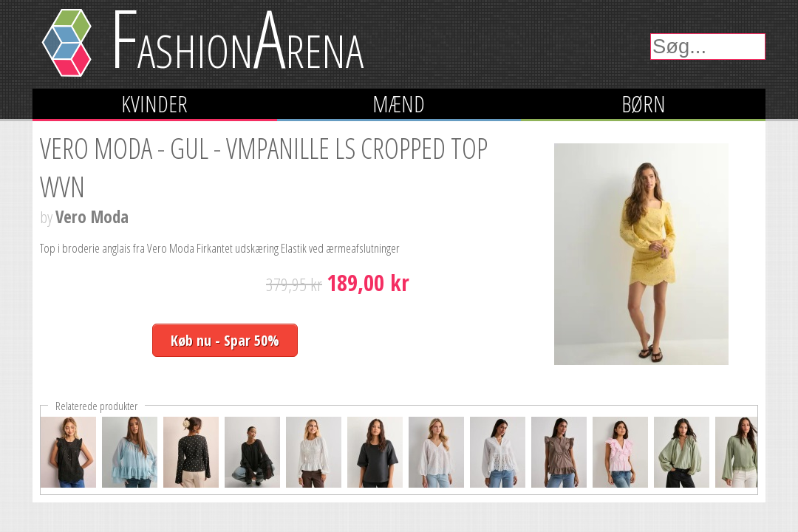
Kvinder (154, 104)
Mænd (399, 104)
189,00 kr (368, 283)
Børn (644, 104)
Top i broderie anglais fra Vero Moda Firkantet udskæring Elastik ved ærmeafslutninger (220, 248)
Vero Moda (92, 217)
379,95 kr (294, 284)
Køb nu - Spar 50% (225, 340)
